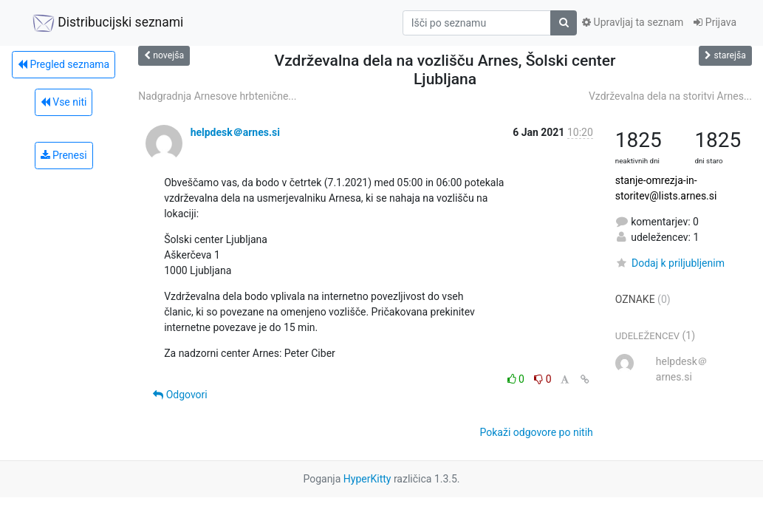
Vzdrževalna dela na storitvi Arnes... (670, 96)
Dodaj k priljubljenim (670, 263)
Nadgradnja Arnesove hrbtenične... (217, 96)
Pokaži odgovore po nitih (537, 432)
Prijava (715, 22)
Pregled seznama (64, 64)
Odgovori (180, 395)
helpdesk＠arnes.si (235, 132)
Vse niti (64, 102)
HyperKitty (367, 479)
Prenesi (64, 155)
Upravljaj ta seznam (633, 22)
